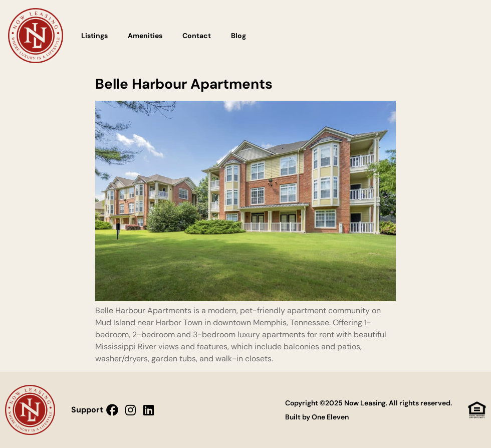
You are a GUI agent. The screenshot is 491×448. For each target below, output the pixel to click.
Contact (197, 36)
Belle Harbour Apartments (184, 84)
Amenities (145, 36)
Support (87, 410)
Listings (94, 36)
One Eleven (330, 417)
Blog (238, 36)
